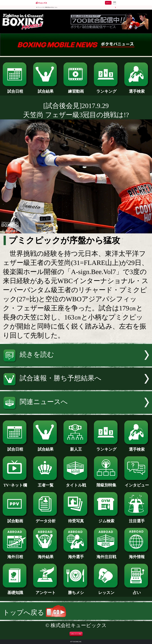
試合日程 (15, 89)
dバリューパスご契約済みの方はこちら (47, 7)
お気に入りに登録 (76, 634)
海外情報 (137, 555)
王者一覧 (46, 483)
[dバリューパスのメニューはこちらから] (114, 3)
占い (137, 591)
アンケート (46, 591)
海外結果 (46, 555)
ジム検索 (106, 519)
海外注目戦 (106, 555)
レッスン (106, 591)
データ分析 (46, 519)
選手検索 (137, 89)
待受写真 (76, 519)
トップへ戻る (34, 612)
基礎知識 (15, 591)
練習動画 (76, 89)
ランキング (106, 89)
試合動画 (15, 519)
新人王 (76, 447)
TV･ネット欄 (15, 483)
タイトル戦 (76, 483)
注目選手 (137, 519)
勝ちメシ (76, 591)
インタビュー (137, 483)
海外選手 (76, 555)
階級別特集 (106, 483)
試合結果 (46, 89)
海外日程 (15, 555)
